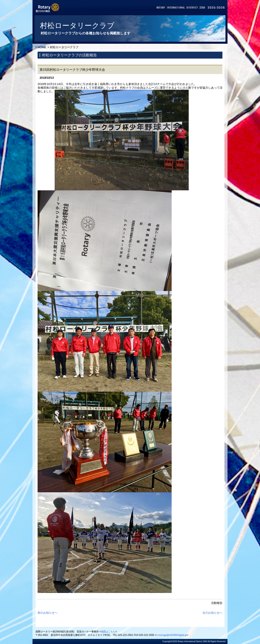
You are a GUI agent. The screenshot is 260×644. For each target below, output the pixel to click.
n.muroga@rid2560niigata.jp (172, 635)
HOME (42, 47)
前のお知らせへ (48, 613)
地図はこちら (108, 632)
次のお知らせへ (212, 613)
